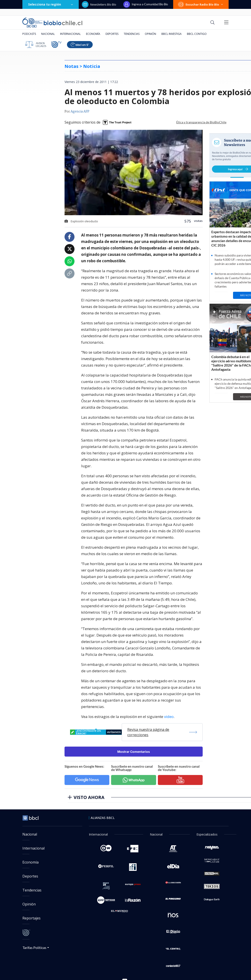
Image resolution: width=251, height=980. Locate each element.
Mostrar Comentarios (134, 752)
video (169, 717)
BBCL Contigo (197, 34)
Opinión (150, 34)
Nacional (48, 34)
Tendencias (132, 34)
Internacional (70, 34)
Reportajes (31, 918)
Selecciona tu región (51, 4)
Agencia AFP (80, 112)
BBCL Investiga (172, 34)
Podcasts (29, 34)
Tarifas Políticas (34, 947)
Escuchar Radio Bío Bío (201, 4)
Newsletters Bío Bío (99, 4)
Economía (93, 34)
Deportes (112, 34)
